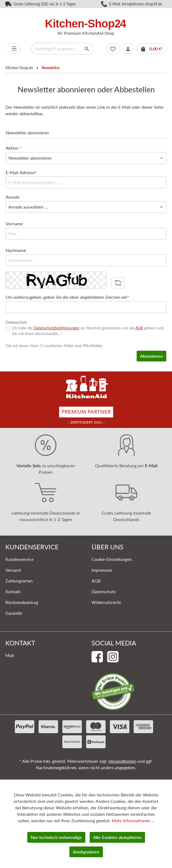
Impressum (102, 570)
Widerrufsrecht (106, 602)
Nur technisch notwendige (56, 837)
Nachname (16, 250)
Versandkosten (122, 761)
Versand (13, 570)
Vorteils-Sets (29, 465)
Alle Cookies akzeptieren (117, 837)
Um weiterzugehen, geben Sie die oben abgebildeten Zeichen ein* (67, 297)
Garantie (14, 613)
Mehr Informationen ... (133, 820)
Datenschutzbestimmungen (56, 328)
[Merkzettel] (113, 49)
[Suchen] (87, 49)
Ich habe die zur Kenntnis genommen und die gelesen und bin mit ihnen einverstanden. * (88, 331)
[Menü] (14, 48)
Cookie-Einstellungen (112, 559)
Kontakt (13, 591)
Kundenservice (19, 559)
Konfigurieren (86, 852)
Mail (10, 655)
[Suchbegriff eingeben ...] (56, 49)
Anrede (13, 197)
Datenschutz (104, 591)
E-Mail (151, 465)
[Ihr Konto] (128, 49)
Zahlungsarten (19, 581)
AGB (139, 328)
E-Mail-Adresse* (21, 172)
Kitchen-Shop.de (19, 68)
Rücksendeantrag (22, 602)
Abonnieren (151, 356)
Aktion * (14, 148)
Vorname (14, 224)
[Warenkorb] (152, 49)
